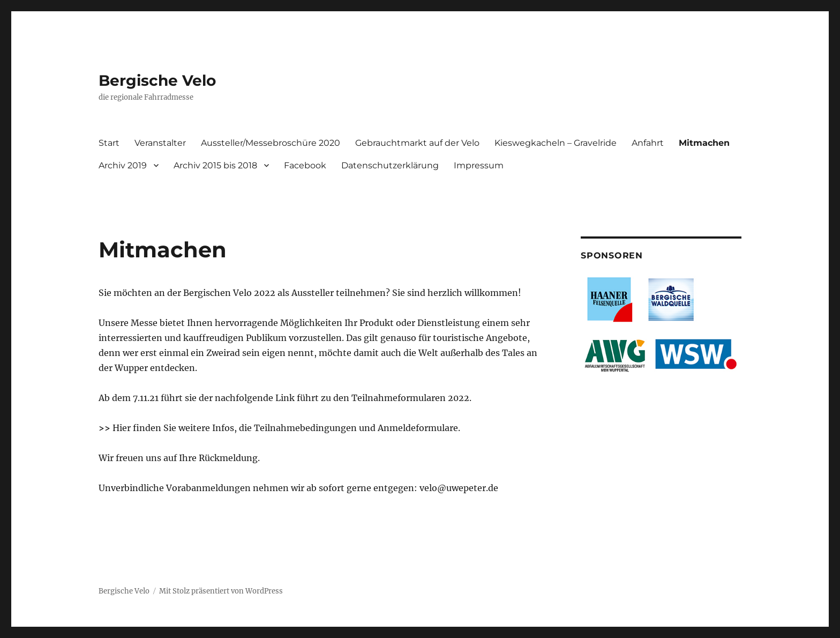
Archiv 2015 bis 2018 (215, 165)
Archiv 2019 (123, 165)
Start (109, 143)
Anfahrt (648, 143)
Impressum (479, 165)
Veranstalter (160, 143)
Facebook (305, 165)
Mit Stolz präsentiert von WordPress (221, 591)
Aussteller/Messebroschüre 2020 (271, 143)
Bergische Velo (157, 80)
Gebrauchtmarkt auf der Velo (417, 143)
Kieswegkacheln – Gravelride (556, 143)
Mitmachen (704, 143)
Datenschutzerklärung (390, 165)
